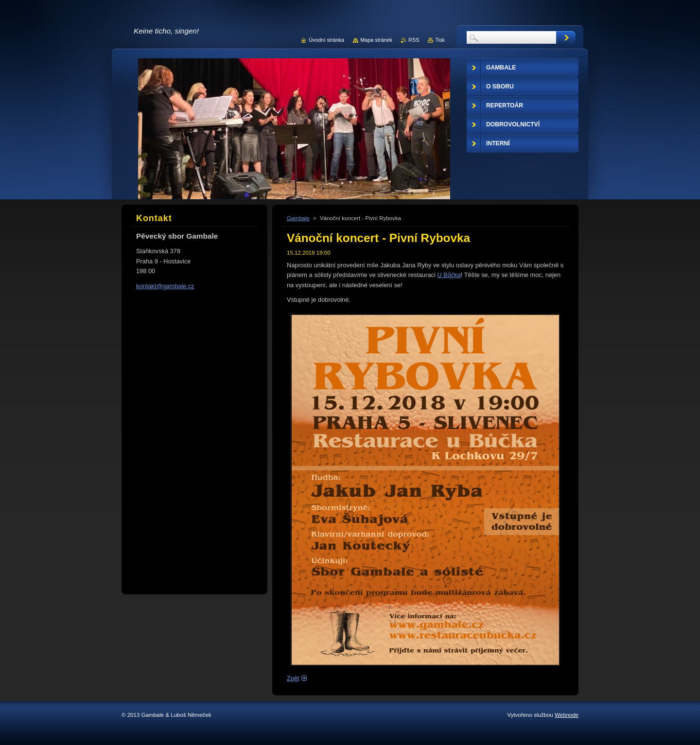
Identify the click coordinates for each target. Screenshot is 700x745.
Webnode (567, 715)
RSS (414, 40)
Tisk (440, 40)
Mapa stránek (376, 40)
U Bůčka (449, 275)
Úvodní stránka (326, 40)
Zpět (293, 678)
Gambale (298, 218)
